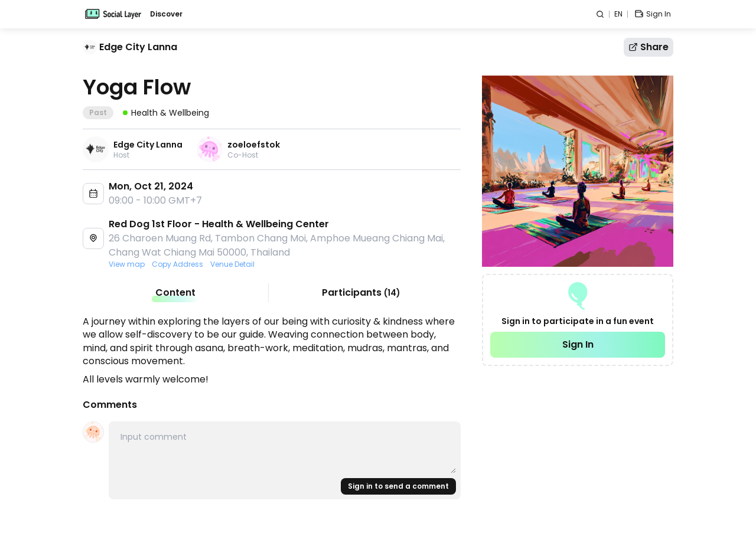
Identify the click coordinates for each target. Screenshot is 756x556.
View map (127, 264)
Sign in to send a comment (398, 486)
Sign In (578, 344)
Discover (166, 14)
